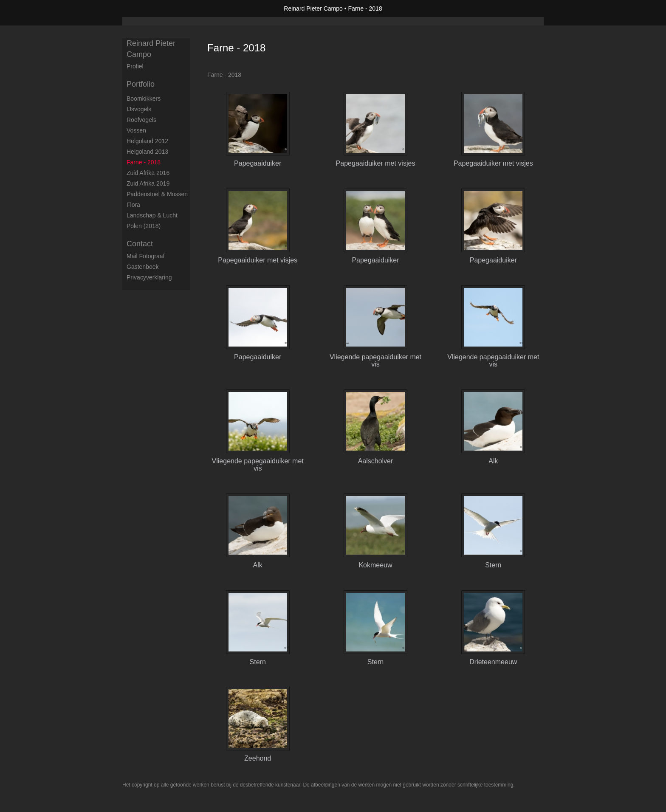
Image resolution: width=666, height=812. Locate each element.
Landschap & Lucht (152, 215)
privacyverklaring (149, 277)
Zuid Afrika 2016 (148, 173)
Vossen (136, 130)
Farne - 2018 (144, 162)
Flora (133, 205)
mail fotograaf (145, 256)
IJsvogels (139, 109)
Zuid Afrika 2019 (148, 183)
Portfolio (141, 84)
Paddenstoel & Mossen (157, 194)
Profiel (135, 66)
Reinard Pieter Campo (313, 8)
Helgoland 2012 (147, 141)
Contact (140, 244)
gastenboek (143, 267)
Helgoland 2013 (147, 152)
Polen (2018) (144, 226)
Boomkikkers (144, 99)
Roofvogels (141, 120)
